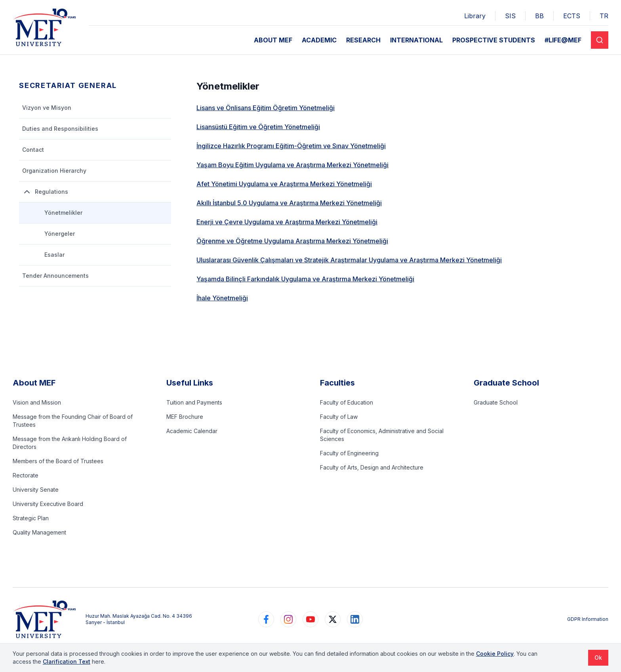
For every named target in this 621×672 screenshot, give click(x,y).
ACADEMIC (319, 40)
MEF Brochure (185, 417)
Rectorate (26, 475)
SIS (510, 16)
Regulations (45, 192)
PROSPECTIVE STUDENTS (494, 40)
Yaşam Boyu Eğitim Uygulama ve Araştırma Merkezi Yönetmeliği (292, 165)
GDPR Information (588, 619)
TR (604, 16)
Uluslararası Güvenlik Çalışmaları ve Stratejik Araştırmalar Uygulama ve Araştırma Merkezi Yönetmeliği (349, 260)
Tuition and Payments (194, 402)
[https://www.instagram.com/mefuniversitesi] (288, 619)
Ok (598, 658)
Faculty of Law (339, 417)
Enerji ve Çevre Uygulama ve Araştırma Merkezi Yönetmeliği (287, 222)
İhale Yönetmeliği (222, 298)
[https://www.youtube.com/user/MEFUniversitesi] (310, 619)
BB (539, 16)
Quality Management (39, 532)
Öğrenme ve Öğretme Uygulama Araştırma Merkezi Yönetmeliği (292, 241)
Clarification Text (67, 661)
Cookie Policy (495, 654)
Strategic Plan (31, 518)
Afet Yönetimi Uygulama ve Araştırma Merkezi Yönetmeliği (284, 184)
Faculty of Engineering (349, 453)
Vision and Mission (37, 402)
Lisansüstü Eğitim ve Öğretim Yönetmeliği (258, 127)
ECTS (572, 16)
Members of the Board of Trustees (58, 461)
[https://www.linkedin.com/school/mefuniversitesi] (355, 619)
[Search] (600, 40)
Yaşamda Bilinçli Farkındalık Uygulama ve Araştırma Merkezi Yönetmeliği (305, 279)
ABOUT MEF (273, 40)
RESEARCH (363, 40)
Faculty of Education (347, 402)
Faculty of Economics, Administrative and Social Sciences (382, 435)
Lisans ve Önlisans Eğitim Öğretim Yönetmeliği (266, 108)
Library (475, 16)
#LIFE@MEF (563, 40)
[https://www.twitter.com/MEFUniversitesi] (333, 619)
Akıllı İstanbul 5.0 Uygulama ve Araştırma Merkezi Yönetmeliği (289, 203)
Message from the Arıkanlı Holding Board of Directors (70, 443)
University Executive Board (48, 504)
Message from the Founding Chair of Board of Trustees (73, 421)
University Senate (36, 490)
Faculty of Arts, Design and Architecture (372, 467)
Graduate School (496, 402)
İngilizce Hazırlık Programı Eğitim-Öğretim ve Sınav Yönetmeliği (291, 146)
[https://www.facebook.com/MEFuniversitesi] (266, 619)
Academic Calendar (192, 431)
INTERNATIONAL (416, 40)
